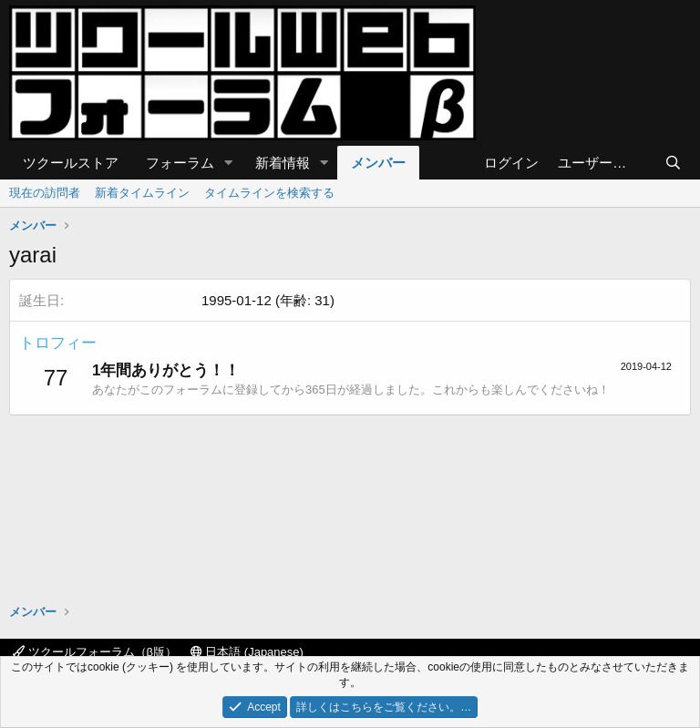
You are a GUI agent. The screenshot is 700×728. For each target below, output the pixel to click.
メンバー (378, 163)
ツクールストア (71, 163)
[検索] (673, 163)
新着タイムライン (142, 193)
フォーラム (180, 163)
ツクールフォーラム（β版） (95, 652)
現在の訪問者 (45, 193)
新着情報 (283, 163)
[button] (229, 163)
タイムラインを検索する (269, 193)
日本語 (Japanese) (247, 652)
